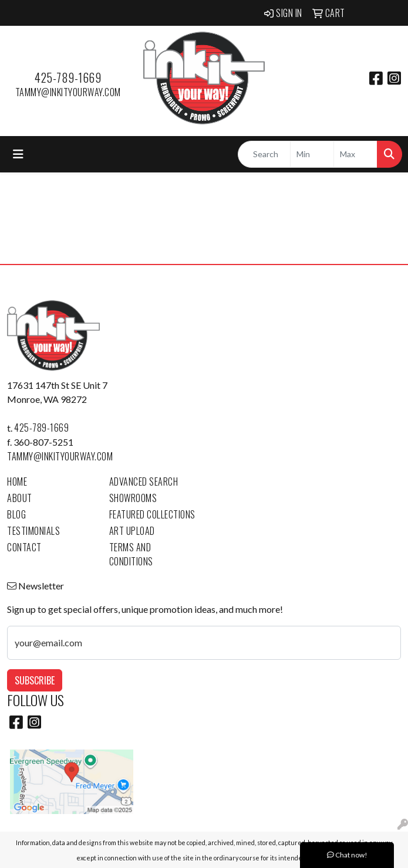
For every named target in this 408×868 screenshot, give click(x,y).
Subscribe (35, 680)
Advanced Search (144, 482)
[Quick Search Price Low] (312, 154)
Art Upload (132, 531)
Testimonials (33, 531)
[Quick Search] (264, 154)
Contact (24, 547)
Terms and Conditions (131, 554)
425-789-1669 (68, 77)
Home (17, 482)
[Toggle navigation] (18, 154)
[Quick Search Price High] (355, 154)
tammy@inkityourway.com (68, 92)
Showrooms (133, 498)
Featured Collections (152, 514)
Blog (16, 514)
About (20, 498)
